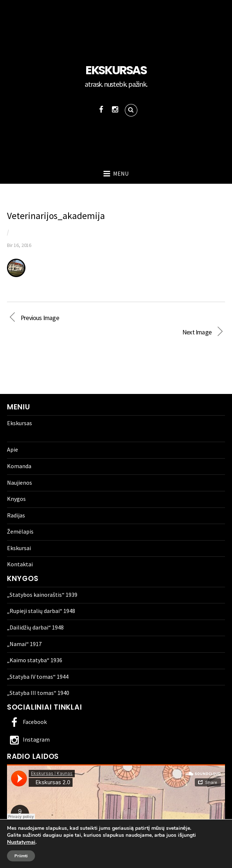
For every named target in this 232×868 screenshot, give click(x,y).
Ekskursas (20, 423)
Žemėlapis (20, 531)
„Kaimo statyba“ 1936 (35, 660)
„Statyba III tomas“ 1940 (38, 693)
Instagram (28, 739)
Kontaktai (20, 564)
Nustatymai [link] (21, 842)
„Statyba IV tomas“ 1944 (38, 677)
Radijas (16, 515)
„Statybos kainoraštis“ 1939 (42, 595)
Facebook (27, 722)
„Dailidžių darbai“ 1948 (35, 627)
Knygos (16, 499)
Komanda (19, 466)
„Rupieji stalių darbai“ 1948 (41, 611)
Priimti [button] (21, 856)
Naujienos (20, 483)
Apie (13, 449)
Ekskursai (19, 548)
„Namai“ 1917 (24, 644)
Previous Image (40, 318)
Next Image (109, 332)
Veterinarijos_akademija (56, 216)
